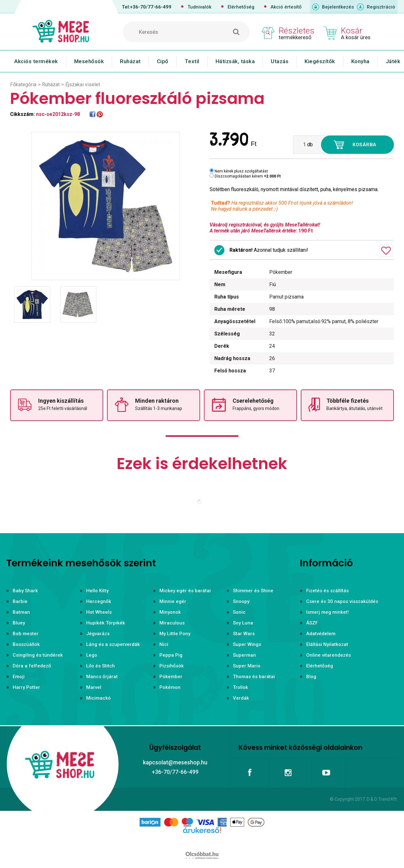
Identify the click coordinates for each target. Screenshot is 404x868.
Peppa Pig (171, 655)
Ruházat (130, 61)
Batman (21, 612)
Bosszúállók (26, 644)
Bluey (19, 623)
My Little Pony (175, 634)
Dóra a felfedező (32, 666)
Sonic (239, 612)
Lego (92, 655)
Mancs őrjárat (102, 677)
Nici (164, 644)
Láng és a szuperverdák (113, 644)
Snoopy (241, 601)
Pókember (171, 677)
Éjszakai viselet (83, 84)
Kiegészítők (320, 61)
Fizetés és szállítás (327, 591)
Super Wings (247, 644)
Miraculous (172, 623)
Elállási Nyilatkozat (327, 644)
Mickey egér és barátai (185, 591)
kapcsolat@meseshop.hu (175, 762)
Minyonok (170, 612)
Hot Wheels (99, 612)
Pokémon (170, 687)
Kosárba (365, 145)
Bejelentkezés (338, 7)
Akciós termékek (36, 61)
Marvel (94, 687)
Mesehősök (89, 61)
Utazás (280, 61)
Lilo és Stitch (101, 666)
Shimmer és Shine (253, 591)
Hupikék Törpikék (106, 623)
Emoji (19, 677)
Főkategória (23, 84)
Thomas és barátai (254, 677)
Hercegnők (99, 601)
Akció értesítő (286, 7)
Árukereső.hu (202, 840)
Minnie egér (173, 601)
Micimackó (98, 698)
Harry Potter (26, 687)
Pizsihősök (172, 666)
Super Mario (247, 666)
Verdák (241, 698)
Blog (311, 677)
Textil (192, 61)
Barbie (20, 601)
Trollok (241, 687)
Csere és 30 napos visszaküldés (342, 601)
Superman (244, 655)
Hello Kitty (97, 591)
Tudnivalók (199, 7)
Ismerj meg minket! (327, 612)
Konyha (360, 61)
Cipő (163, 61)
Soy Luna (243, 623)
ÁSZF (312, 623)
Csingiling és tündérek (38, 655)
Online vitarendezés (329, 655)
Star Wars (244, 634)
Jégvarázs (98, 634)
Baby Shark (25, 591)
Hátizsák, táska (235, 61)
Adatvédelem (321, 634)
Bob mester (26, 634)
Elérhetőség (241, 7)
